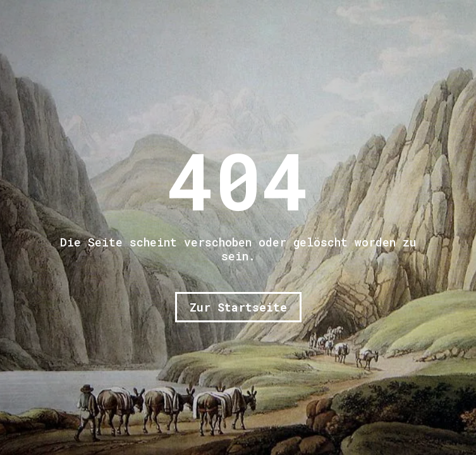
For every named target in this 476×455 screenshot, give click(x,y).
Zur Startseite (238, 307)
